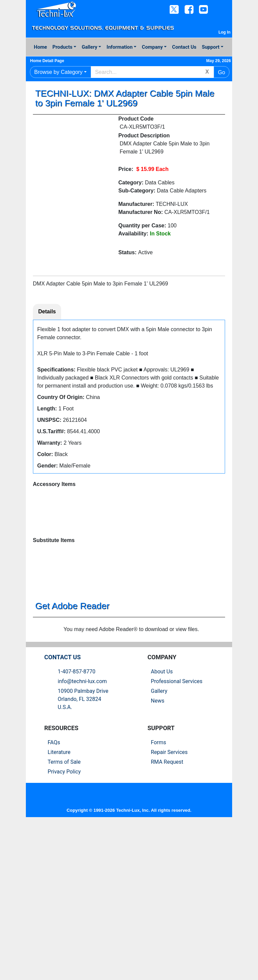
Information (119, 47)
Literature (59, 900)
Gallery (89, 47)
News (158, 849)
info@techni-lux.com (82, 829)
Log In (224, 32)
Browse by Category (58, 72)
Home (40, 47)
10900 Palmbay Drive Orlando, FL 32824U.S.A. (83, 847)
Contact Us (184, 47)
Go (222, 72)
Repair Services (169, 900)
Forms (159, 890)
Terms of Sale (64, 910)
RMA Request (167, 910)
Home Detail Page (50, 61)
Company (152, 47)
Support (211, 47)
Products (62, 47)
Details (47, 313)
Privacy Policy (64, 920)
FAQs (54, 890)
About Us (162, 820)
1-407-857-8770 (77, 820)
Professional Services (177, 829)
